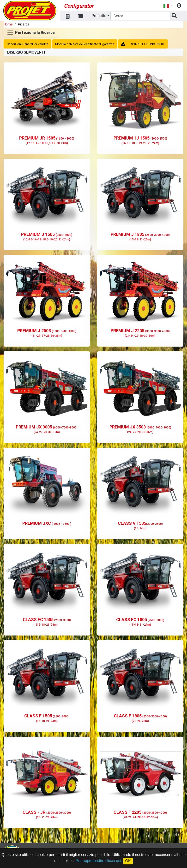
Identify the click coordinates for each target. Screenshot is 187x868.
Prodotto (99, 16)
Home (8, 24)
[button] (168, 6)
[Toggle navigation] (31, 33)
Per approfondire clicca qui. (99, 861)
